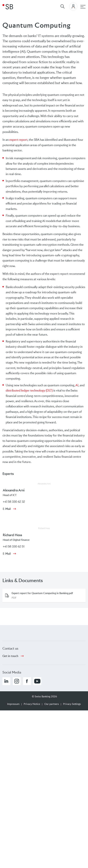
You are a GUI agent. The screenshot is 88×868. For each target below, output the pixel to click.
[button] (6, 681)
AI (77, 385)
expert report (18, 140)
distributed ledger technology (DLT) (29, 390)
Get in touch (10, 656)
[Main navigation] (83, 7)
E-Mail (7, 509)
